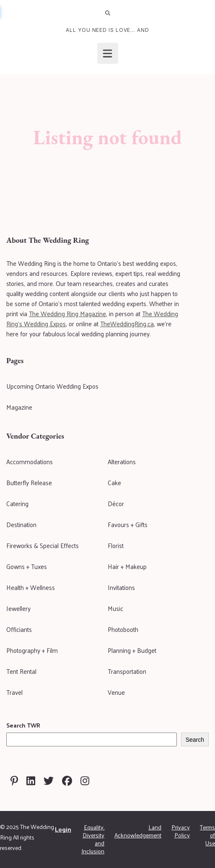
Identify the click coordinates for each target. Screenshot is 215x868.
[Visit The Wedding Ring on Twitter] (49, 781)
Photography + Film (32, 650)
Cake (114, 482)
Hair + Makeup (127, 566)
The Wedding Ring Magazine (67, 313)
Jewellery (18, 608)
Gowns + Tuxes (27, 566)
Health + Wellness (31, 587)
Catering (17, 503)
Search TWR (23, 725)
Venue (116, 692)
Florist (116, 545)
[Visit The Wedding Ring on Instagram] (85, 781)
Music (115, 608)
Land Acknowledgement (138, 831)
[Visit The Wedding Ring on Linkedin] (31, 781)
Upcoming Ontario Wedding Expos (52, 386)
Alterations (122, 461)
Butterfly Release (29, 482)
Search (195, 740)
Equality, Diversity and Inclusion (93, 839)
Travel (14, 692)
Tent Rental (21, 671)
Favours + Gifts (128, 524)
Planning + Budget (132, 650)
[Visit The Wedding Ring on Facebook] (67, 781)
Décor (116, 503)
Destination (21, 524)
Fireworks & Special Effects (43, 545)
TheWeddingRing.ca (127, 324)
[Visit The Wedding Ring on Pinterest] (14, 781)
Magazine (19, 407)
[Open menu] (108, 53)
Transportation (127, 671)
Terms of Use (207, 835)
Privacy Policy (181, 831)
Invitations (121, 587)
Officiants (19, 629)
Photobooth (123, 629)
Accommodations (30, 461)
